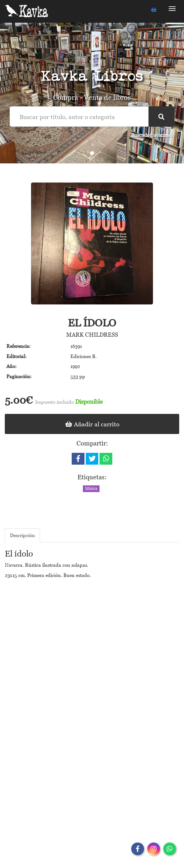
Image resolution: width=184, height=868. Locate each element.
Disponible (89, 402)
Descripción (22, 535)
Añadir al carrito (92, 424)
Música (91, 489)
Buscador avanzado (153, 135)
